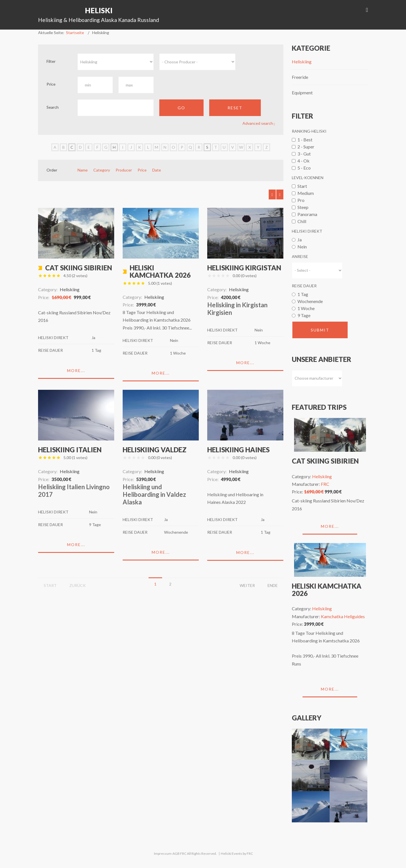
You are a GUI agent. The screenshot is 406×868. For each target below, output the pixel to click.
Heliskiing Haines (238, 450)
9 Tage (304, 315)
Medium (306, 193)
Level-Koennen (308, 178)
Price (142, 170)
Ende (273, 585)
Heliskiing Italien (70, 450)
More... (76, 370)
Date (157, 170)
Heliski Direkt (307, 231)
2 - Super (306, 147)
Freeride (300, 77)
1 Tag (303, 294)
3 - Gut (304, 154)
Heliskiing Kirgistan (244, 268)
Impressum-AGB (167, 853)
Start (302, 186)
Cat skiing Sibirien (79, 268)
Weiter (247, 585)
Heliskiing (302, 62)
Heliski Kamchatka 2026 (160, 271)
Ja (300, 240)
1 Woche (306, 308)
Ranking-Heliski (309, 131)
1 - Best (305, 140)
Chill (302, 221)
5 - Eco (304, 168)
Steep (303, 207)
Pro (301, 200)
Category (102, 170)
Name (83, 170)
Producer (124, 170)
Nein (302, 247)
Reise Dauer (304, 286)
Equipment (302, 93)
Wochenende (310, 301)
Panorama (307, 214)
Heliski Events (231, 853)
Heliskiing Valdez (155, 450)
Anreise (300, 256)
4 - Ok (304, 161)
